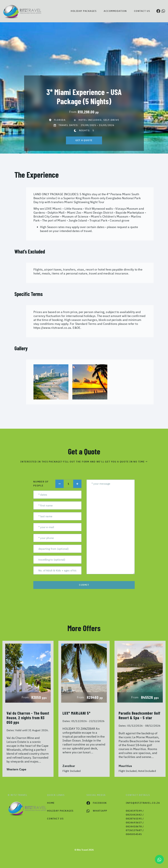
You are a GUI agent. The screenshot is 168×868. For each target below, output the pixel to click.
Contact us (142, 11)
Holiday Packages (84, 11)
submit (84, 585)
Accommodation (115, 11)
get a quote (84, 140)
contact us (55, 819)
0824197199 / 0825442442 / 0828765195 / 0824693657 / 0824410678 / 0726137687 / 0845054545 (135, 823)
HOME (51, 803)
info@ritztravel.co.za (143, 803)
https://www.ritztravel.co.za (52, 328)
